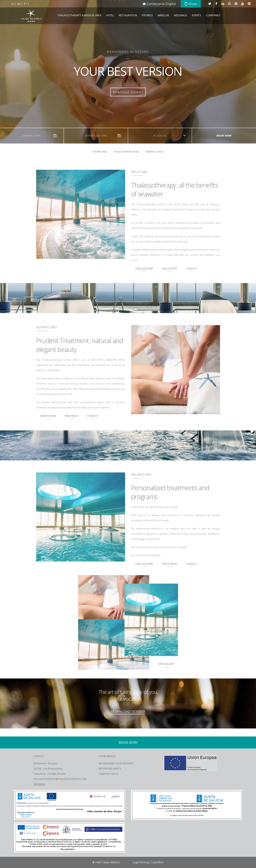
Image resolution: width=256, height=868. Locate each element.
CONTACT (39, 756)
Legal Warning (141, 862)
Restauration (128, 15)
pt (26, 4)
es (13, 4)
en (19, 4)
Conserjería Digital (159, 4)
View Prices (72, 416)
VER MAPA (39, 784)
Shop (191, 4)
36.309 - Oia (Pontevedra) (48, 769)
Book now (224, 136)
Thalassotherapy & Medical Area (79, 15)
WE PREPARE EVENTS (110, 769)
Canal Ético (157, 862)
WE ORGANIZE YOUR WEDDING (116, 763)
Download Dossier (128, 92)
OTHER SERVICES (107, 756)
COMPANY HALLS (108, 774)
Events (197, 15)
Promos (147, 15)
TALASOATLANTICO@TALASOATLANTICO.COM (60, 779)
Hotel (110, 15)
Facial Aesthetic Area (126, 152)
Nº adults (160, 136)
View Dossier (48, 416)
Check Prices (170, 268)
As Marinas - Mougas (45, 763)
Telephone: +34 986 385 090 (50, 774)
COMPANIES (213, 15)
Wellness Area (154, 152)
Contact (192, 268)
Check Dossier (144, 268)
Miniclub (163, 15)
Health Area (100, 152)
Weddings (181, 15)
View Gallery (166, 664)
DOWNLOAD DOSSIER (128, 712)
